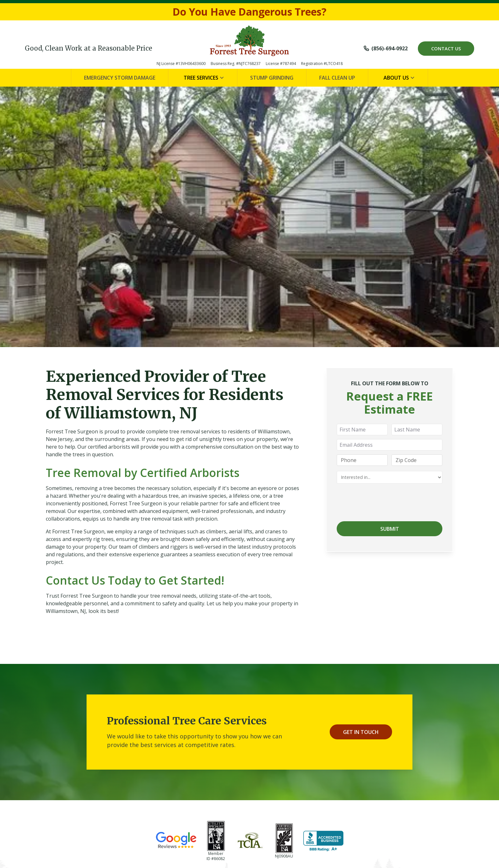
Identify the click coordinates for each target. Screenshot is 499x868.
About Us (396, 78)
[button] (203, 78)
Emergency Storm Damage (120, 78)
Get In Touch (361, 732)
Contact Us (446, 49)
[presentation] (385, 501)
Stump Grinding (272, 78)
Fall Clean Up (337, 78)
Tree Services (201, 78)
